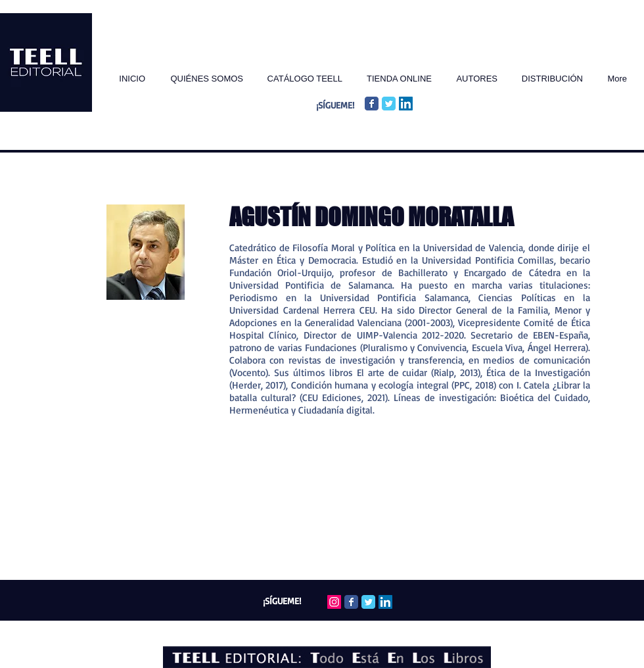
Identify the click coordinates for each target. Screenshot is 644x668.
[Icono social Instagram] (334, 602)
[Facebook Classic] (372, 104)
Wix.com (389, 630)
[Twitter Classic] (389, 104)
